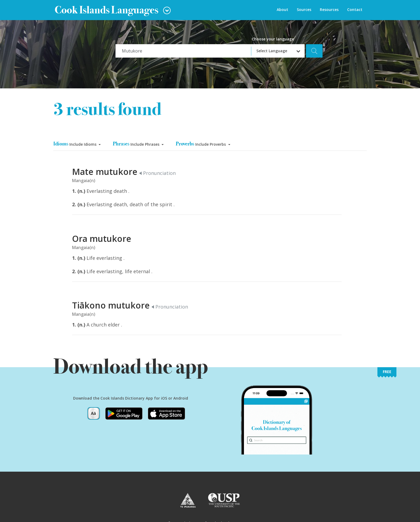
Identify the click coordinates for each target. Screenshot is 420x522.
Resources (329, 10)
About (282, 10)
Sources (304, 10)
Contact (355, 10)
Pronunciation (158, 173)
